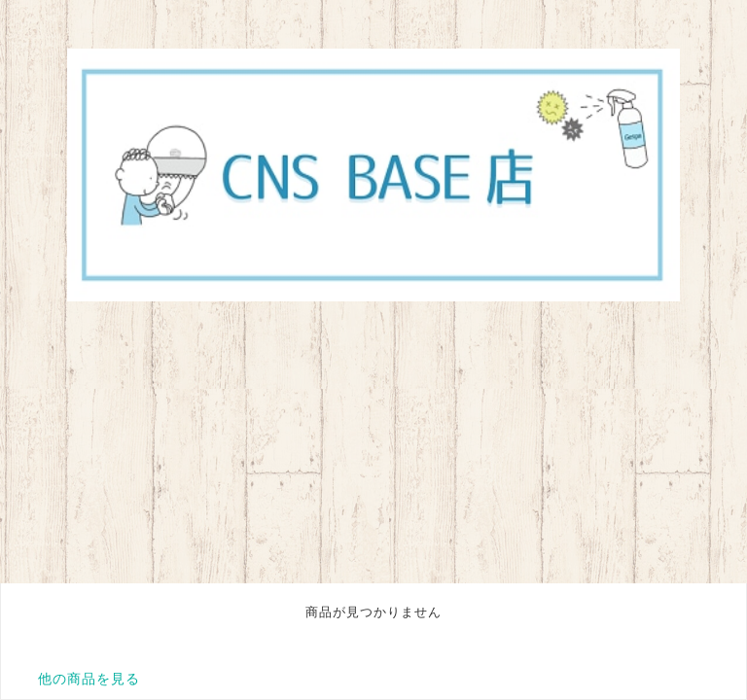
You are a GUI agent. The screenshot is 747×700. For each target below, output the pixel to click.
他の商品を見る (89, 679)
